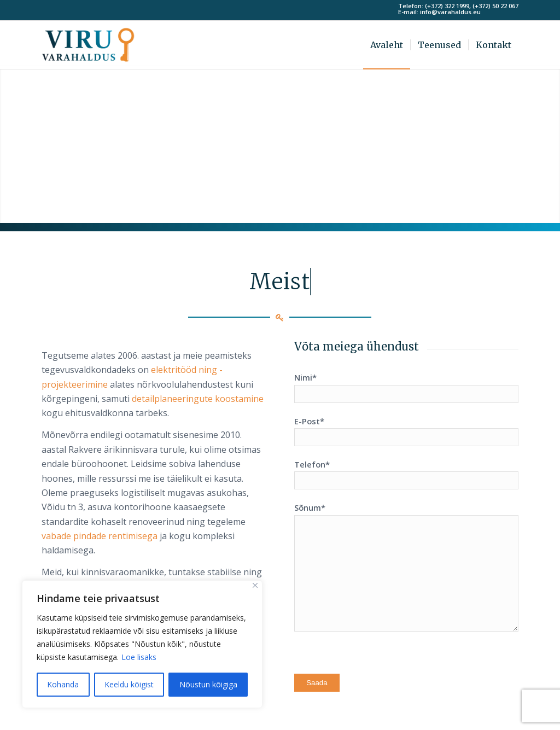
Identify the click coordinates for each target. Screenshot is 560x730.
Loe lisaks (139, 657)
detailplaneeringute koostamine (198, 399)
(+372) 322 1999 (447, 6)
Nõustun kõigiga (208, 684)
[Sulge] (255, 585)
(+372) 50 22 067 (495, 6)
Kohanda (63, 684)
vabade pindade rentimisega (100, 536)
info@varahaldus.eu (450, 12)
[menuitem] (387, 45)
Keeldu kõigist (129, 684)
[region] (142, 644)
